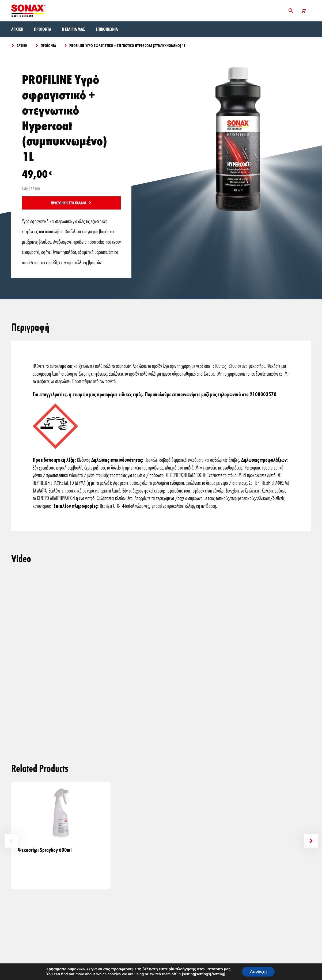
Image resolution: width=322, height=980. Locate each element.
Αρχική (17, 29)
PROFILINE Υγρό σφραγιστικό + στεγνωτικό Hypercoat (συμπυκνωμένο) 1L (127, 45)
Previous (11, 841)
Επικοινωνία (107, 29)
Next (311, 841)
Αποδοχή (258, 972)
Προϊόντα (43, 29)
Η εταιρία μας (73, 29)
